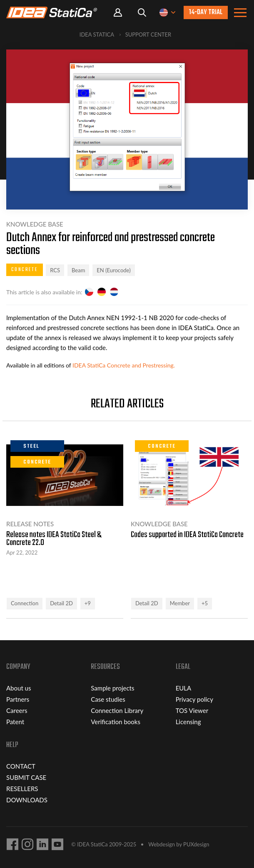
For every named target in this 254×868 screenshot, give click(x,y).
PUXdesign (196, 844)
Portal (118, 13)
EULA (184, 688)
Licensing (188, 722)
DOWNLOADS (27, 800)
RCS (55, 270)
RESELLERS (22, 789)
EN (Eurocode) (113, 270)
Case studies (108, 699)
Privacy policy (194, 699)
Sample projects (112, 688)
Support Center (148, 35)
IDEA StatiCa (97, 35)
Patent (15, 722)
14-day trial (206, 12)
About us (19, 688)
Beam (78, 270)
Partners (18, 699)
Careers (17, 710)
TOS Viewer (192, 710)
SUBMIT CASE (26, 777)
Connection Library (117, 710)
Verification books (116, 722)
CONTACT (21, 766)
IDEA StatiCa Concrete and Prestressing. (124, 365)
